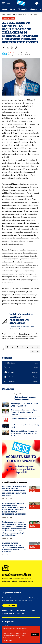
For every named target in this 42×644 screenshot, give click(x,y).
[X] (21, 368)
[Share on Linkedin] (27, 347)
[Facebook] (21, 363)
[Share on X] (8, 48)
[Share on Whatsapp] (22, 347)
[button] (35, 635)
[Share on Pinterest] (17, 347)
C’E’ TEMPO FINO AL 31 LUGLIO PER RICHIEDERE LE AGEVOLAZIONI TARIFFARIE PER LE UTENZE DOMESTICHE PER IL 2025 (14, 491)
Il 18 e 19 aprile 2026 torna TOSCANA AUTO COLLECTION (24, 405)
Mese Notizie (13, 53)
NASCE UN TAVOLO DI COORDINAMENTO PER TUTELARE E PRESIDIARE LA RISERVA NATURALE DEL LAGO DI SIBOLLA (14, 547)
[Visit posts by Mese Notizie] (5, 54)
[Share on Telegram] (32, 347)
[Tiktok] (21, 377)
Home (4, 15)
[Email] (32, 351)
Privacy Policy (7, 640)
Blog (8, 15)
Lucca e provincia (9, 18)
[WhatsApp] (21, 382)
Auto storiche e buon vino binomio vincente (25, 398)
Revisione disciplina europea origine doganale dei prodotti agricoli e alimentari (24, 412)
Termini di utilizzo (24, 334)
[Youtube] (21, 372)
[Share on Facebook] (4, 48)
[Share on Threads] (12, 48)
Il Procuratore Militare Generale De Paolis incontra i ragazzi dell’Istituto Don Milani (24, 433)
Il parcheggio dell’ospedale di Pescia (24, 419)
